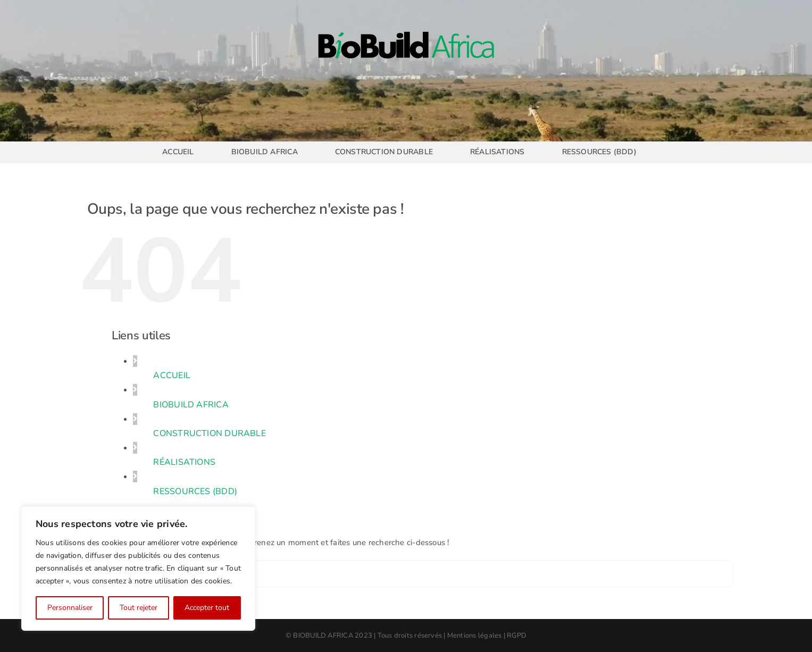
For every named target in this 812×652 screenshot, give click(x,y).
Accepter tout (207, 608)
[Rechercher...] (406, 574)
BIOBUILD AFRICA (191, 405)
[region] (138, 569)
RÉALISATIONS (184, 462)
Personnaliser (70, 608)
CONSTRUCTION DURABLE (210, 433)
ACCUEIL (172, 375)
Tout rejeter (139, 608)
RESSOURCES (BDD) (195, 491)
